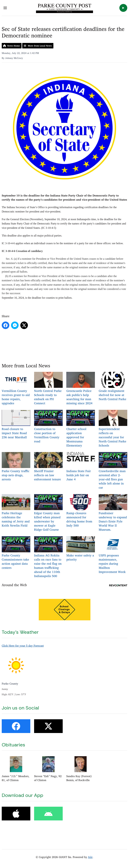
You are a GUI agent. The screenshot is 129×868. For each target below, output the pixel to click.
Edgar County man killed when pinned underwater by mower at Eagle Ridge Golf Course (48, 513)
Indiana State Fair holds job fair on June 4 (81, 467)
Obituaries (13, 745)
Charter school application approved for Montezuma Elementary (81, 429)
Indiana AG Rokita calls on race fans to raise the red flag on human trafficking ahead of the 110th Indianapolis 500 (48, 557)
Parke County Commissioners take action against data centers (16, 553)
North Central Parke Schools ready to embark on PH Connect (48, 389)
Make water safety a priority (81, 549)
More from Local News (40, 46)
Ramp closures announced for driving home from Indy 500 (81, 511)
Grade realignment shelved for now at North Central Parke (113, 387)
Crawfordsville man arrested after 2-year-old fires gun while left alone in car (113, 471)
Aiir (90, 857)
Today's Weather (20, 632)
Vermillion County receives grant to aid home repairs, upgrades (16, 389)
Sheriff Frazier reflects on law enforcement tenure (48, 467)
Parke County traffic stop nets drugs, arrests (16, 467)
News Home (14, 46)
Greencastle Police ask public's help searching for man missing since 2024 (81, 389)
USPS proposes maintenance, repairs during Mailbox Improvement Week (113, 555)
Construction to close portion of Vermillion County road (48, 427)
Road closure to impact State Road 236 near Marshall (16, 425)
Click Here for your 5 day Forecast (23, 646)
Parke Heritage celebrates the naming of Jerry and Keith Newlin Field (16, 511)
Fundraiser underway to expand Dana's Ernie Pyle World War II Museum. (113, 513)
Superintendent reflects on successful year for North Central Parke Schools (113, 429)
